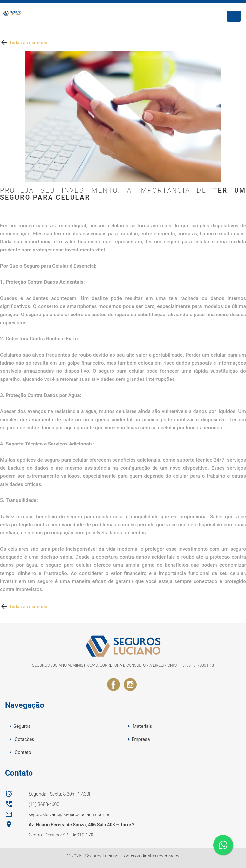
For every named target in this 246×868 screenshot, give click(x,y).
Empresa (141, 739)
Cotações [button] (24, 739)
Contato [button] (23, 752)
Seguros (22, 726)
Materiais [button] (142, 726)
